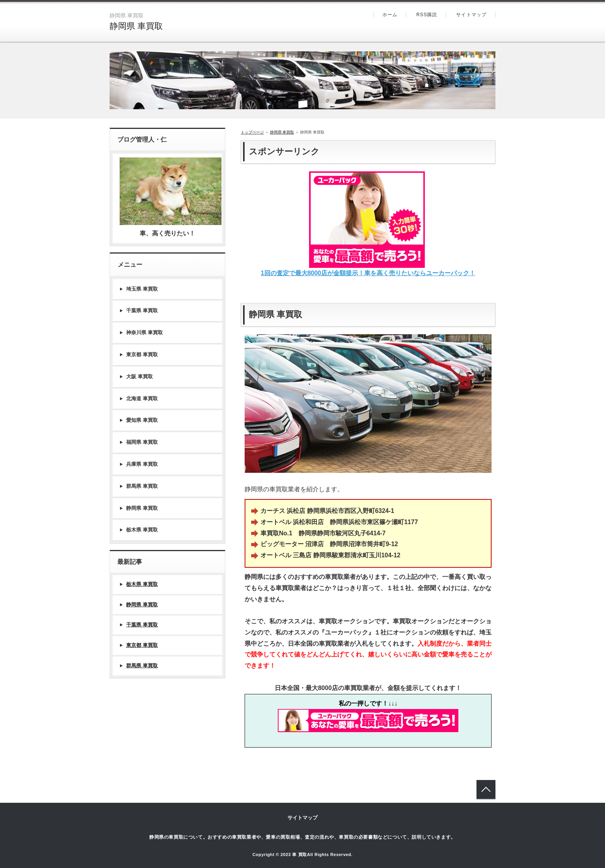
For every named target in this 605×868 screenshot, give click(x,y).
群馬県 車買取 (142, 486)
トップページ (252, 132)
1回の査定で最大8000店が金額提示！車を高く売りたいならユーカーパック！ (368, 273)
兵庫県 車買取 (142, 464)
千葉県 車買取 (142, 310)
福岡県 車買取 (142, 442)
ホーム (390, 15)
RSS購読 (427, 15)
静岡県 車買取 (136, 26)
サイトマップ (471, 15)
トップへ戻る (486, 789)
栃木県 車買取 (142, 530)
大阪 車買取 (139, 376)
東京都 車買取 (142, 354)
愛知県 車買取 (142, 420)
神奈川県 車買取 (144, 332)
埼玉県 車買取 (142, 289)
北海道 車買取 (142, 398)
